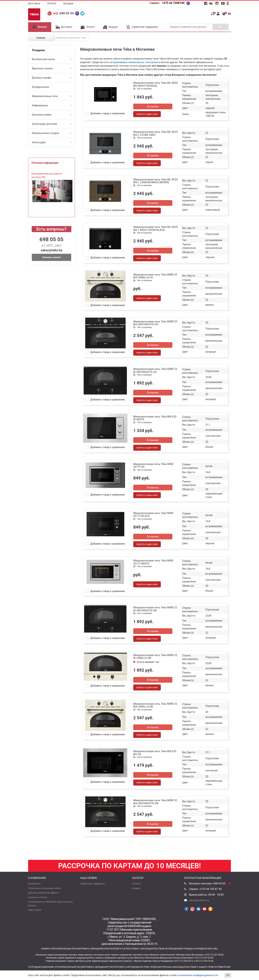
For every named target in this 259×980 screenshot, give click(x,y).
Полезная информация (45, 163)
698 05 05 (67, 13)
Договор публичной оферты (43, 893)
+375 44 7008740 (173, 3)
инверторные (136, 62)
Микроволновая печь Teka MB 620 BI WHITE (155, 418)
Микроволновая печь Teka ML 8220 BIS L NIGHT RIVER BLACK (155, 228)
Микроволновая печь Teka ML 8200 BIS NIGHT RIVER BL (155, 84)
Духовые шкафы (51, 78)
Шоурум (68, 3)
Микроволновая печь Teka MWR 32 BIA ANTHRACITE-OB (155, 802)
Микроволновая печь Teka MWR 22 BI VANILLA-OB (155, 657)
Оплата (52, 3)
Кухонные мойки (51, 115)
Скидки (136, 888)
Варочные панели (51, 68)
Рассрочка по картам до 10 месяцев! (129, 866)
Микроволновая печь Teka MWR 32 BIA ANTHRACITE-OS (155, 323)
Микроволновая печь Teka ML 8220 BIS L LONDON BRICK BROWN (155, 181)
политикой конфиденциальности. (199, 975)
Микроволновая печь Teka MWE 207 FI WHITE (153, 562)
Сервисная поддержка (142, 27)
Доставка (34, 3)
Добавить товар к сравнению (108, 113)
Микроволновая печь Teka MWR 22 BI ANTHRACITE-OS (155, 370)
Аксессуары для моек (51, 124)
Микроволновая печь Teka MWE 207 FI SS (153, 466)
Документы (34, 884)
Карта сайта (35, 910)
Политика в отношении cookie (44, 888)
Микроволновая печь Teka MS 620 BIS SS (155, 753)
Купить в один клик (147, 114)
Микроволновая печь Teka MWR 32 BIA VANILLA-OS (155, 276)
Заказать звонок (51, 257)
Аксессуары (51, 142)
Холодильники (40, 87)
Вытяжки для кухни (51, 59)
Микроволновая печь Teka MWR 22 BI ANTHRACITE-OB (155, 609)
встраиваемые (119, 62)
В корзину (153, 106)
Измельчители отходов (51, 133)
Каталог (40, 27)
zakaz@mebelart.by (199, 900)
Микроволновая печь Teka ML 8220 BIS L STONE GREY (155, 133)
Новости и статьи (38, 897)
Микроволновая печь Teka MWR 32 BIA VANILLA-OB (155, 705)
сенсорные (152, 62)
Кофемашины (51, 105)
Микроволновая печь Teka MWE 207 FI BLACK (153, 515)
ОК (228, 975)
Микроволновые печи (51, 96)
